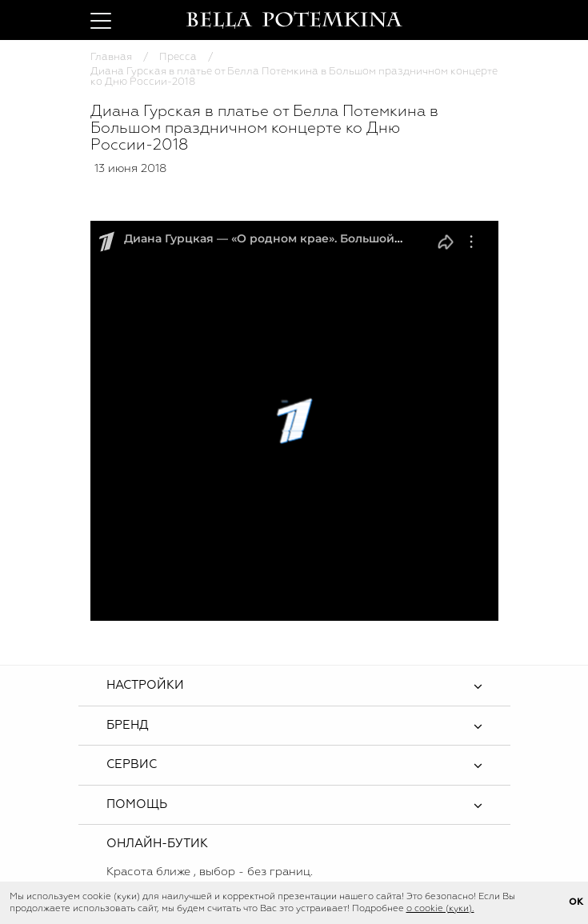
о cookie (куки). (440, 909)
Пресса (178, 57)
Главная (111, 57)
